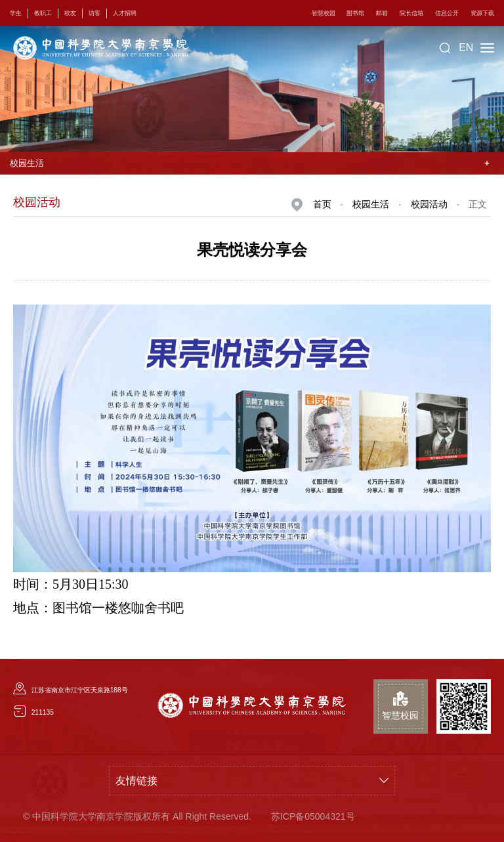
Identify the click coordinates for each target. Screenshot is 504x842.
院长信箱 (411, 13)
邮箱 (382, 13)
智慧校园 (324, 13)
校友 (70, 13)
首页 (322, 204)
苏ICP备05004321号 (313, 816)
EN (466, 48)
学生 (16, 13)
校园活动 (429, 204)
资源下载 (482, 13)
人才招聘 (125, 13)
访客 (94, 13)
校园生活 (371, 204)
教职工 (43, 13)
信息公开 (447, 13)
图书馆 (355, 13)
